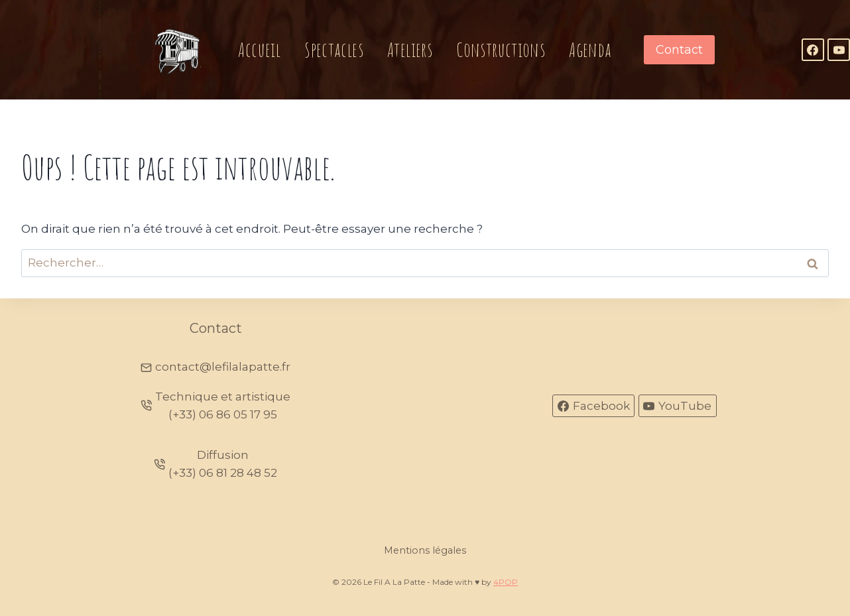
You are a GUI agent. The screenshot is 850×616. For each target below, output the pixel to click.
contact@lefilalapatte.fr (223, 367)
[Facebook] (813, 50)
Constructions (501, 49)
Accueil (259, 49)
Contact (679, 50)
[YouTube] (839, 50)
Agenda (590, 49)
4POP (506, 582)
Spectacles (334, 49)
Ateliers (410, 49)
